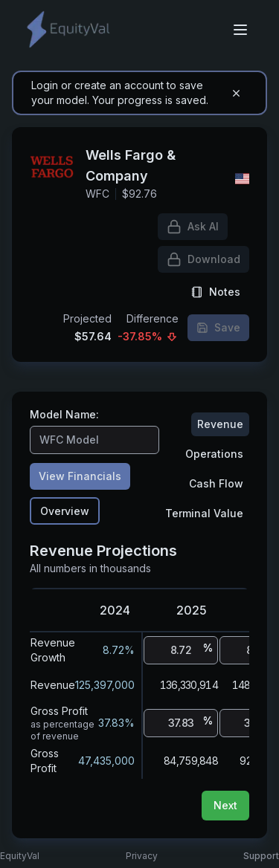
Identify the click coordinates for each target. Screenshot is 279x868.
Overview (65, 511)
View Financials (80, 476)
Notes (216, 292)
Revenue (220, 424)
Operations (214, 454)
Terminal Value (204, 513)
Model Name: (64, 415)
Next (225, 805)
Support (261, 856)
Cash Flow (216, 483)
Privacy (142, 856)
